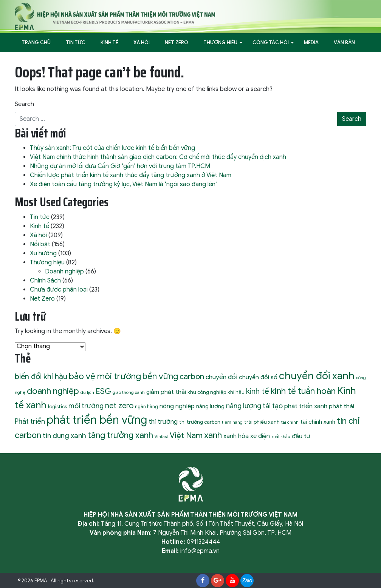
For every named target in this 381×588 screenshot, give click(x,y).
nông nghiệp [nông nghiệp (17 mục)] (177, 406)
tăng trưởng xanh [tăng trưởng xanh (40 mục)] (120, 435)
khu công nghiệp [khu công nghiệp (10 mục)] (207, 392)
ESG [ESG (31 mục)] (103, 391)
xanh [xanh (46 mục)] (213, 435)
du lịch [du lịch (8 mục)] (87, 392)
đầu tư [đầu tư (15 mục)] (301, 436)
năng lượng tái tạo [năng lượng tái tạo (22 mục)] (254, 406)
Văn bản (344, 42)
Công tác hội (271, 42)
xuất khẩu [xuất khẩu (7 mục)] (281, 437)
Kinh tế (109, 42)
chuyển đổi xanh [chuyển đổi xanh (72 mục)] (317, 376)
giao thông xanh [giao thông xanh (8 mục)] (129, 392)
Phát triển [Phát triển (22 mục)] (30, 421)
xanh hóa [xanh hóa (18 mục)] (236, 436)
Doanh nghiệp (64, 272)
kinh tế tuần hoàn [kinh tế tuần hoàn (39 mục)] (303, 391)
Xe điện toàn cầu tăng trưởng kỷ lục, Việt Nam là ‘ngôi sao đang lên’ (123, 184)
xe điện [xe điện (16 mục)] (260, 436)
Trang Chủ (36, 42)
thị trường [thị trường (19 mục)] (163, 421)
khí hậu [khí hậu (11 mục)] (236, 392)
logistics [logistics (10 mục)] (57, 407)
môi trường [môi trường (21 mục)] (86, 406)
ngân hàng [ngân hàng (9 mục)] (146, 407)
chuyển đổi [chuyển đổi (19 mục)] (221, 377)
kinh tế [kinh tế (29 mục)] (258, 391)
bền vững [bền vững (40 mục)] (160, 376)
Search (24, 104)
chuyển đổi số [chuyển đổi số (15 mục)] (258, 377)
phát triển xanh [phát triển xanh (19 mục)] (306, 406)
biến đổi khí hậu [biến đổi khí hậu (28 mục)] (41, 377)
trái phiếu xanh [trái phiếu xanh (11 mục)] (262, 422)
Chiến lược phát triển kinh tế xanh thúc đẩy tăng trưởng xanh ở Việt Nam (131, 175)
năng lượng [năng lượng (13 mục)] (210, 406)
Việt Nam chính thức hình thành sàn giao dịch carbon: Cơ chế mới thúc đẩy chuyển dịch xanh (158, 157)
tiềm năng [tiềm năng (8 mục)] (232, 422)
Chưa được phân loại (59, 290)
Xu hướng (43, 253)
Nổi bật (40, 244)
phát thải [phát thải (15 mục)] (342, 406)
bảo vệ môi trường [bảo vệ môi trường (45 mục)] (105, 376)
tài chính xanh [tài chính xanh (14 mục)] (318, 422)
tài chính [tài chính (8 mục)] (290, 422)
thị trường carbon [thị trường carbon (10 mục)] (200, 422)
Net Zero (177, 42)
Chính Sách (45, 281)
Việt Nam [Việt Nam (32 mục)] (186, 435)
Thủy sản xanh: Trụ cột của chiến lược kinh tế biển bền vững (112, 148)
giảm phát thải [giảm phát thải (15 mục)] (166, 392)
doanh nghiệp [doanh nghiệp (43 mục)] (53, 391)
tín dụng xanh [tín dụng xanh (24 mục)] (64, 436)
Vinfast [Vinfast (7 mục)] (161, 437)
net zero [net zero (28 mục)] (119, 406)
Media (311, 42)
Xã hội (142, 42)
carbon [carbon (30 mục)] (192, 377)
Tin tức (76, 42)
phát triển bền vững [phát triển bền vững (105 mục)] (97, 420)
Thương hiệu (220, 42)
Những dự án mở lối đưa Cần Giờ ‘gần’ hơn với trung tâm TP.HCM (120, 166)
